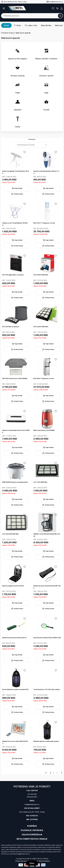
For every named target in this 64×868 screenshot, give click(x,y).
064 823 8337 (32, 797)
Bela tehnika (46, 25)
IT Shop (17, 25)
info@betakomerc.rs (32, 804)
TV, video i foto (31, 25)
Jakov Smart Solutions (42, 861)
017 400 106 (32, 794)
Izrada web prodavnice (24, 861)
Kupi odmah (17, 188)
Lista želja (53, 8)
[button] (4, 8)
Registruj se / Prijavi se (62, 8)
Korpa (57, 8)
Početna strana (8, 33)
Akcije (6, 25)
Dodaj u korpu (17, 194)
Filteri (32, 863)
